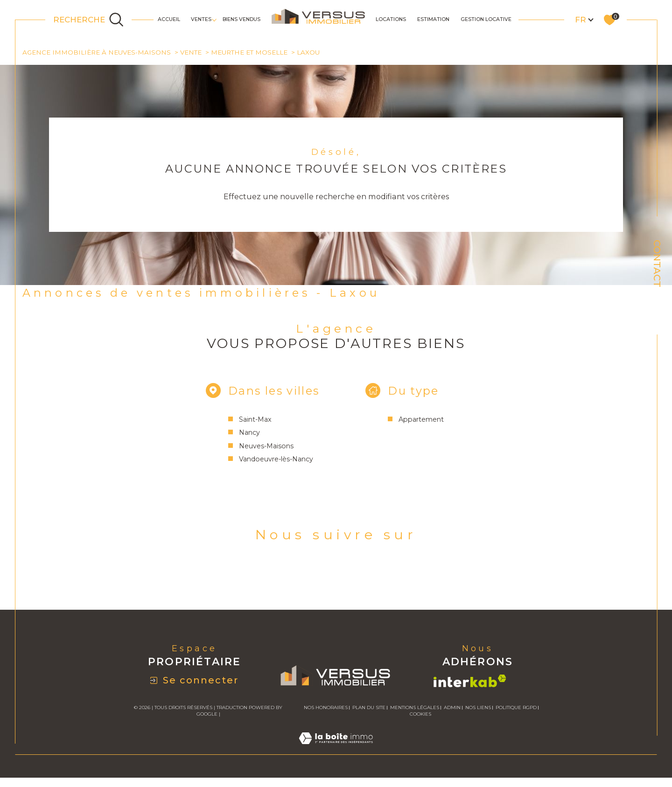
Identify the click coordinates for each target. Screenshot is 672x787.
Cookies (420, 717)
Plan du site (369, 710)
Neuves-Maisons (264, 447)
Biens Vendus (241, 19)
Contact (657, 264)
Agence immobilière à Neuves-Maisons (97, 52)
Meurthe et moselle (250, 52)
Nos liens (478, 710)
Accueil (169, 19)
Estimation (433, 19)
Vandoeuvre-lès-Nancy (274, 461)
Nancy (247, 434)
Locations (391, 19)
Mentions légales (415, 710)
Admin (452, 710)
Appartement (422, 421)
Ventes (201, 19)
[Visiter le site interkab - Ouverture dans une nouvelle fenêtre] (470, 684)
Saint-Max (253, 421)
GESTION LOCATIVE (486, 19)
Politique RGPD (516, 710)
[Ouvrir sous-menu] (214, 19)
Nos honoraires (326, 710)
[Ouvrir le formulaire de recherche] (89, 20)
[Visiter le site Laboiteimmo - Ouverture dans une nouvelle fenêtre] (336, 752)
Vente (191, 52)
